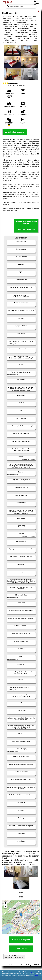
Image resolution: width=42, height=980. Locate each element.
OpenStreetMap (35, 933)
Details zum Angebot (21, 940)
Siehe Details (21, 949)
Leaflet (26, 933)
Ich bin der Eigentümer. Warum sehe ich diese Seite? (15, 957)
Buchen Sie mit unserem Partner (26, 223)
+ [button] (5, 903)
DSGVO (37, 975)
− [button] (5, 907)
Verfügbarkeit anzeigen (15, 132)
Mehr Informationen (26, 229)
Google (31, 972)
